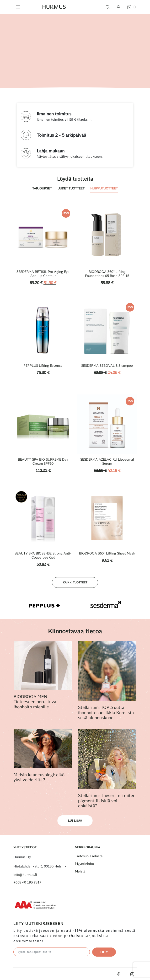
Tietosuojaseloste (89, 856)
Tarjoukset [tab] (42, 188)
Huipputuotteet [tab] (104, 188)
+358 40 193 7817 (27, 882)
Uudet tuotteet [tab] (71, 188)
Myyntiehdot (85, 864)
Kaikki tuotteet (75, 582)
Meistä (80, 871)
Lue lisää (75, 820)
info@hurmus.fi (25, 875)
